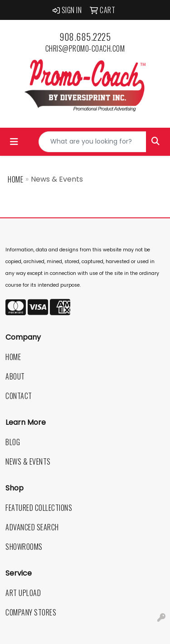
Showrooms (24, 547)
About (15, 376)
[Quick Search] (92, 142)
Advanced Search (32, 527)
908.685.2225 (85, 37)
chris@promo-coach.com (85, 48)
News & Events (28, 461)
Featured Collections (39, 508)
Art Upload (23, 593)
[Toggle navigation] (14, 142)
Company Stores (31, 612)
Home (15, 179)
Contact (19, 396)
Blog (13, 442)
